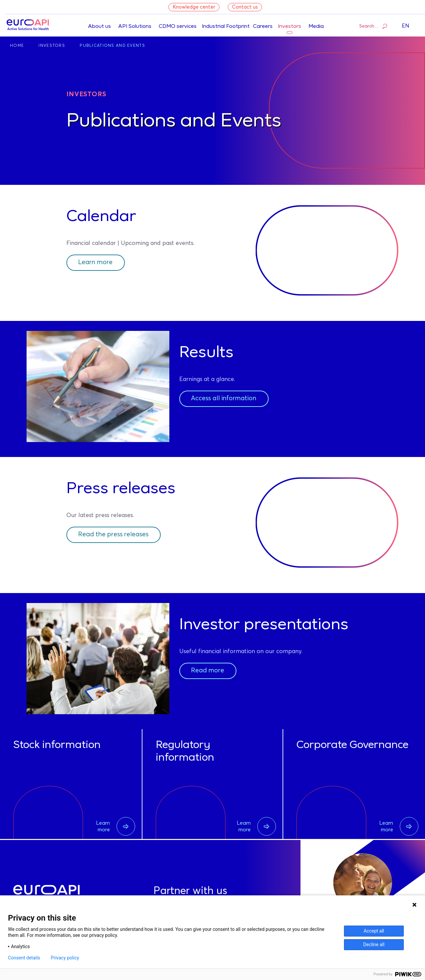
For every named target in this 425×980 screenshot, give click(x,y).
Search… (373, 26)
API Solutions (135, 27)
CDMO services (178, 27)
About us (99, 27)
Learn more (97, 263)
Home (17, 46)
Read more (208, 671)
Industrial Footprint (226, 27)
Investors (290, 27)
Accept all (374, 931)
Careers (263, 27)
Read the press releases (115, 535)
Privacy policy (65, 958)
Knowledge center (194, 7)
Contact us (245, 7)
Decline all (374, 944)
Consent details (24, 958)
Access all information (226, 399)
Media (316, 27)
